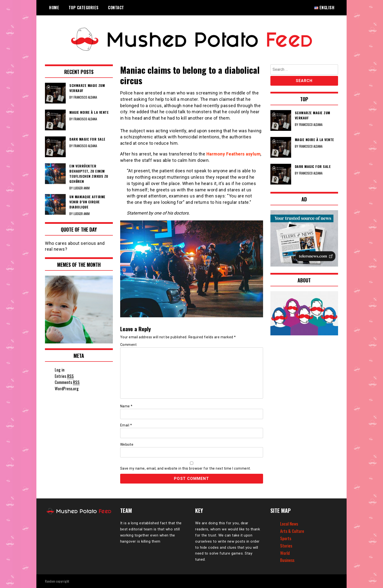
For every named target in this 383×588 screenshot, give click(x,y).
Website (127, 444)
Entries (64, 376)
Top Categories (84, 8)
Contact (116, 8)
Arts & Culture (292, 531)
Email (126, 425)
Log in (60, 370)
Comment (128, 345)
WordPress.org (67, 388)
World (285, 553)
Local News (289, 524)
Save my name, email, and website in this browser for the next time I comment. (186, 468)
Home (54, 8)
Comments (67, 382)
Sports (286, 538)
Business (287, 560)
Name (126, 406)
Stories (286, 545)
